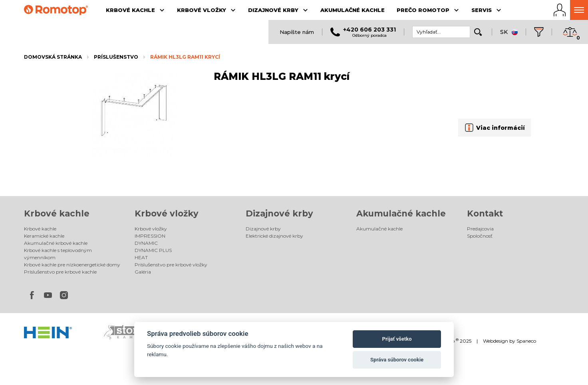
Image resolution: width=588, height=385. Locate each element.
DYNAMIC (146, 243)
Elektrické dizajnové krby (274, 236)
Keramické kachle (44, 236)
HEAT (141, 257)
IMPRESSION (150, 236)
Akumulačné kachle (401, 213)
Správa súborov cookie (397, 360)
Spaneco (526, 341)
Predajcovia (480, 229)
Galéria (143, 272)
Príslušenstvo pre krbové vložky (171, 265)
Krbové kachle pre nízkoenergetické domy (72, 265)
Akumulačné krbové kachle (56, 243)
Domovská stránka (53, 57)
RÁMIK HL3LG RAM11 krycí (185, 57)
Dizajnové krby (279, 213)
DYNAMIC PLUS (153, 250)
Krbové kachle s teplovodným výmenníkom (58, 254)
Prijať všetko (397, 339)
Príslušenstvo (116, 57)
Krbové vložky (167, 213)
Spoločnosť (480, 236)
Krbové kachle (57, 213)
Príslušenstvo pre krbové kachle (60, 272)
